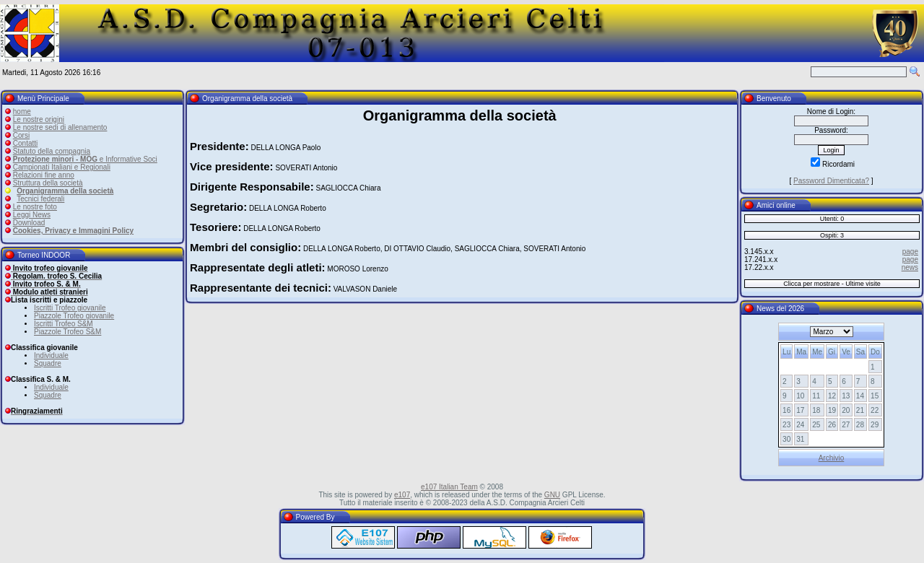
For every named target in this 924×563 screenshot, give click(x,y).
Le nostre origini (39, 119)
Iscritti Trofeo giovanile (70, 308)
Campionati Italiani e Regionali (62, 167)
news (910, 267)
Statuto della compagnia (52, 151)
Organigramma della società (65, 191)
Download (29, 223)
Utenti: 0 (832, 219)
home (22, 112)
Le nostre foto (35, 207)
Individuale (51, 355)
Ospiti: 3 (832, 235)
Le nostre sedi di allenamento (60, 127)
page (910, 252)
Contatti (25, 143)
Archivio (832, 458)
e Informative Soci (85, 159)
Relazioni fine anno (44, 175)
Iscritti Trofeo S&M (64, 324)
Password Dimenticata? (831, 181)
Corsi (21, 135)
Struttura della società (48, 183)
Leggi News (32, 215)
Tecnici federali (40, 199)
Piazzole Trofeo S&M (67, 332)
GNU (552, 495)
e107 (402, 495)
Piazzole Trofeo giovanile (74, 316)
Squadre (48, 363)
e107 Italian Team (449, 487)
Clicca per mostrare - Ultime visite (832, 284)
